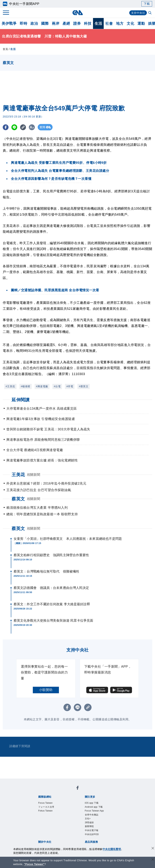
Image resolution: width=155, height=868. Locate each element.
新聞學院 (91, 831)
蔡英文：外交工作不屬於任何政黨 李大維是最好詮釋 (52, 604)
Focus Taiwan (48, 803)
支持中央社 (138, 13)
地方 (120, 23)
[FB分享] (6, 127)
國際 (45, 23)
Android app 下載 (97, 808)
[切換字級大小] (34, 127)
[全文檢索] (150, 13)
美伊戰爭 (9, 23)
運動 (141, 23)
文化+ (89, 822)
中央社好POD (94, 841)
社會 (109, 23)
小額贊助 (46, 690)
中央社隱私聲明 (112, 849)
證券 (77, 23)
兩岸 (56, 23)
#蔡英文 (84, 386)
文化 (130, 23)
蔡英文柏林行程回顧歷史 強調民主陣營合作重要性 (51, 555)
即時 (23, 23)
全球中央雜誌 (94, 817)
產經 (66, 23)
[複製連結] (24, 127)
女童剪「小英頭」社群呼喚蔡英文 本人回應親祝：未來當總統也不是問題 (68, 539)
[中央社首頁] (77, 13)
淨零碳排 (91, 827)
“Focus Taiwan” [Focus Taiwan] (34, 864)
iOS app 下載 (94, 803)
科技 (88, 23)
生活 (98, 23)
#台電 (57, 386)
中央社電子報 (94, 836)
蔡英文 (18, 528)
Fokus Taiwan (48, 813)
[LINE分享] (15, 127)
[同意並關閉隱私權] (153, 849)
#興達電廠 (42, 386)
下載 (147, 4)
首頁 (5, 49)
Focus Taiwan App (97, 813)
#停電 (70, 386)
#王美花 (10, 386)
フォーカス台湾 (49, 808)
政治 (34, 23)
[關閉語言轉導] (153, 860)
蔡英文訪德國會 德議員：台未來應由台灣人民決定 (51, 588)
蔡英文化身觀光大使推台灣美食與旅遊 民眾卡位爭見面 (53, 621)
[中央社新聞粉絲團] (78, 789)
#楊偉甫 (26, 386)
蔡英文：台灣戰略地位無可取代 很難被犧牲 (46, 571)
